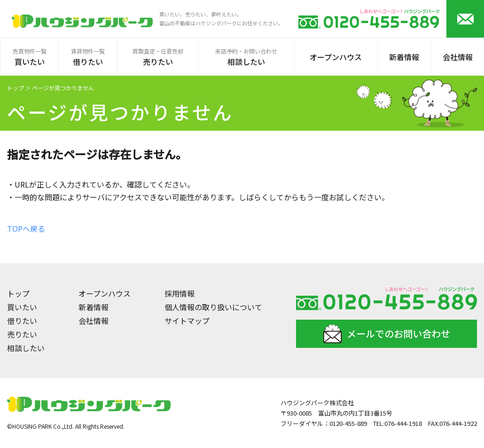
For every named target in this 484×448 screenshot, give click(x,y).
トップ (16, 88)
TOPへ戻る (26, 228)
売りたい (22, 334)
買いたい (22, 307)
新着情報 (94, 307)
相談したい (26, 348)
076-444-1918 (403, 423)
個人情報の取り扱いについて (213, 307)
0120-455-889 (348, 423)
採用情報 (180, 293)
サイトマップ (187, 321)
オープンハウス (105, 293)
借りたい (22, 321)
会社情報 (94, 321)
